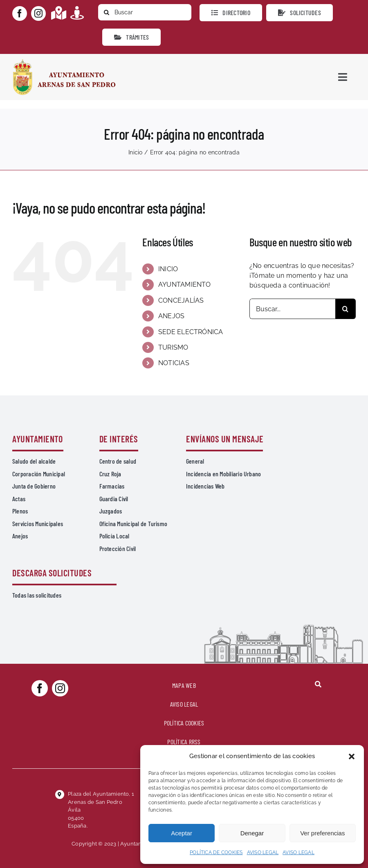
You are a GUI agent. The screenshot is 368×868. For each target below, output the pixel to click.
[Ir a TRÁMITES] (131, 37)
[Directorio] (231, 13)
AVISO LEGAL (263, 852)
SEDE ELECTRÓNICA (191, 332)
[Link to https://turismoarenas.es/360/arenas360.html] (77, 13)
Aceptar (182, 833)
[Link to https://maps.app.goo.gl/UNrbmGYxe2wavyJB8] (59, 13)
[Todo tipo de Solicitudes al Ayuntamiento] (300, 13)
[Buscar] (145, 12)
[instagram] (38, 13)
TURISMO (173, 347)
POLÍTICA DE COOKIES (216, 852)
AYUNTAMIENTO (185, 284)
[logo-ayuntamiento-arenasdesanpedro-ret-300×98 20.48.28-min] (64, 61)
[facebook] (20, 13)
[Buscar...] (292, 309)
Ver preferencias (322, 833)
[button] (352, 756)
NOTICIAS (174, 363)
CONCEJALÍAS (181, 300)
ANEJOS (171, 316)
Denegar (252, 833)
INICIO (168, 269)
